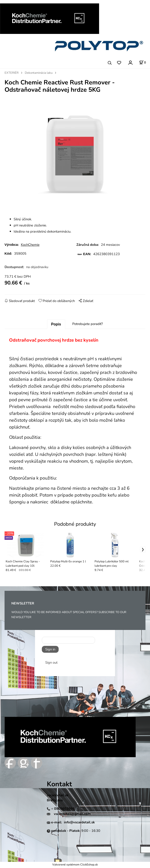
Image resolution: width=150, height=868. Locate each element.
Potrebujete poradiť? (88, 325)
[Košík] (142, 63)
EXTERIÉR (12, 73)
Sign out (51, 664)
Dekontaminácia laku (39, 73)
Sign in (50, 650)
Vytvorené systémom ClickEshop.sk (75, 865)
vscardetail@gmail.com (72, 815)
